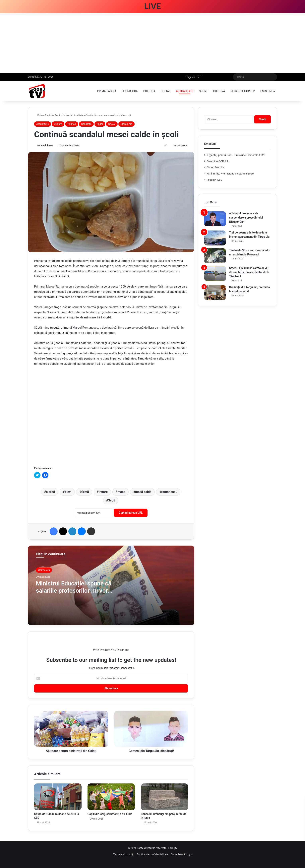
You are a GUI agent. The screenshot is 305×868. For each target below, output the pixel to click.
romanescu (169, 492)
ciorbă (51, 492)
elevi (68, 492)
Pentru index (62, 115)
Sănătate (86, 124)
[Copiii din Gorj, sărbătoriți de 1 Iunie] (111, 797)
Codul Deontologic (181, 854)
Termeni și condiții (124, 854)
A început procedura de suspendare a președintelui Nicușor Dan (246, 218)
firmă (85, 492)
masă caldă (143, 492)
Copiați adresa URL (131, 513)
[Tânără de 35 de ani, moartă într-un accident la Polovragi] (215, 256)
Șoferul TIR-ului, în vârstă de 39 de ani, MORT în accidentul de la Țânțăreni (249, 272)
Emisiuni (266, 91)
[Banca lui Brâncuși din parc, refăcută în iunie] (165, 797)
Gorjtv (174, 848)
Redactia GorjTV (243, 91)
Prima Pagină (43, 115)
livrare (103, 492)
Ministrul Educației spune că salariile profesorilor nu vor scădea (74, 591)
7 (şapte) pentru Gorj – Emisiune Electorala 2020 (236, 155)
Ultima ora (130, 91)
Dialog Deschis (215, 167)
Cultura (219, 91)
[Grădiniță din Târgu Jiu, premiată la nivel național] (215, 293)
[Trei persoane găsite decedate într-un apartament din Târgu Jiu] (215, 238)
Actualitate (185, 91)
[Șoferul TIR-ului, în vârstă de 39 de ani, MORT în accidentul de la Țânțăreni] (215, 273)
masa (121, 492)
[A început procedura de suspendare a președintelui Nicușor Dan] (215, 219)
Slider (100, 124)
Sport (203, 91)
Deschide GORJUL (217, 161)
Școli (112, 500)
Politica (149, 91)
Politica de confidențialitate (152, 854)
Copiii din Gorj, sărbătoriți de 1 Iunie (110, 814)
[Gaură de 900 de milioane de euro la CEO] (58, 797)
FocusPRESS (214, 180)
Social (166, 91)
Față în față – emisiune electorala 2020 (230, 173)
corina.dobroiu (45, 146)
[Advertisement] (152, 43)
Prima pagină (107, 91)
